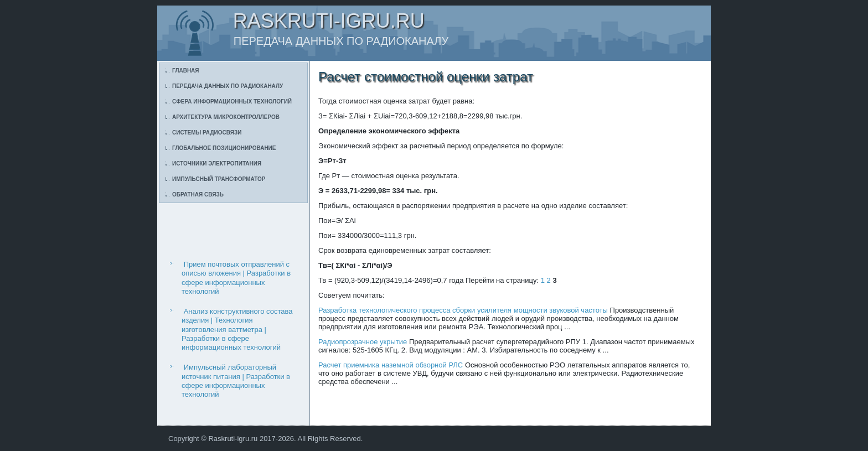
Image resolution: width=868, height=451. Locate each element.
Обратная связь (198, 195)
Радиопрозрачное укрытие (363, 342)
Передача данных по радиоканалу (228, 86)
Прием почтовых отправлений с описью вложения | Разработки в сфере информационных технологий (236, 278)
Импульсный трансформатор (219, 179)
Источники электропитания (217, 164)
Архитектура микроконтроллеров (226, 117)
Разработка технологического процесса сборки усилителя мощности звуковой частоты (463, 310)
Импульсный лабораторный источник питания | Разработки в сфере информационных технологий (236, 381)
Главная (186, 71)
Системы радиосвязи (207, 133)
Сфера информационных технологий (232, 102)
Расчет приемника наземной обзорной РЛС (391, 365)
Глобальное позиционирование (224, 148)
